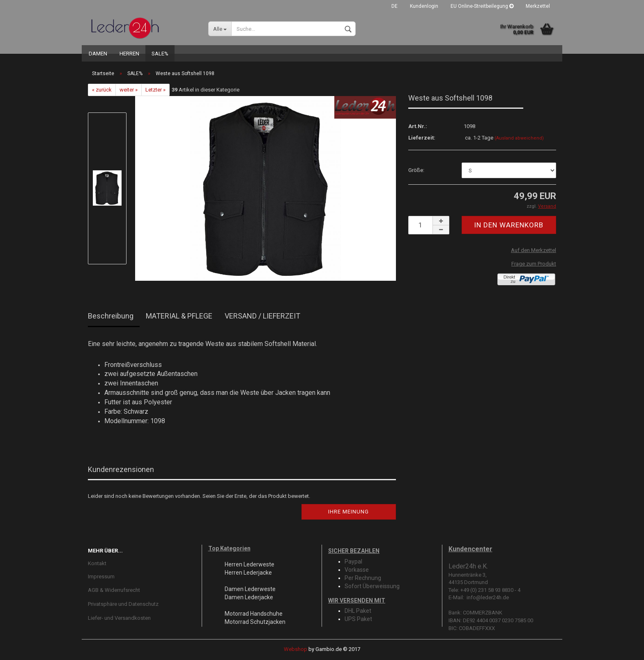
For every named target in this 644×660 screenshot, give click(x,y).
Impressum (101, 576)
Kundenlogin (424, 6)
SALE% (160, 54)
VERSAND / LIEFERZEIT (262, 316)
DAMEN (98, 54)
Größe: (416, 170)
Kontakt (97, 563)
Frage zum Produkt (534, 264)
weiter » (129, 90)
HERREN (129, 54)
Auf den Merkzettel (534, 250)
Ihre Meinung (348, 512)
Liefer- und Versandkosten (119, 618)
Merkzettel (538, 6)
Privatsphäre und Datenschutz (123, 604)
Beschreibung (111, 316)
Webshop (296, 649)
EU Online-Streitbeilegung (482, 6)
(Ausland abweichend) (519, 138)
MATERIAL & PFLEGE (179, 316)
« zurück (102, 90)
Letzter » (155, 90)
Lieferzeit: (422, 138)
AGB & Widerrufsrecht (114, 590)
